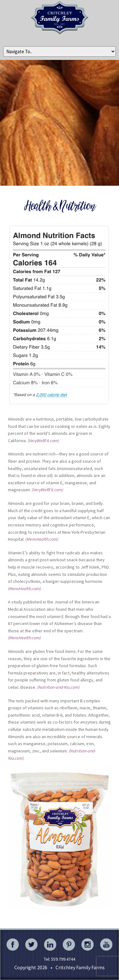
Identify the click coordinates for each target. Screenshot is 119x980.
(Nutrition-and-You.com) (58, 687)
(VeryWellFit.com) (43, 441)
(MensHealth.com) (42, 539)
